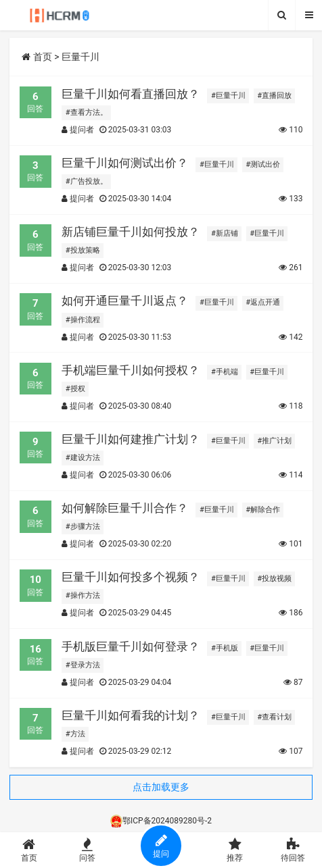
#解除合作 (263, 510)
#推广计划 (274, 441)
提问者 (78, 130)
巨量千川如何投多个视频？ (131, 577)
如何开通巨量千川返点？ (125, 301)
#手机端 (225, 372)
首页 (37, 57)
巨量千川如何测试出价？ (125, 163)
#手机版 (225, 648)
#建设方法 (83, 458)
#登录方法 (83, 665)
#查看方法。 (87, 112)
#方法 (75, 734)
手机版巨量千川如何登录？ (131, 646)
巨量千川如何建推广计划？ (131, 439)
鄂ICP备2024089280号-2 (161, 821)
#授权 (75, 389)
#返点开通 (263, 302)
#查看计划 (274, 717)
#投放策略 (83, 250)
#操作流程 (83, 320)
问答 (87, 850)
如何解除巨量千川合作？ (125, 508)
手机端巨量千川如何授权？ (131, 370)
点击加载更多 (161, 787)
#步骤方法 (83, 527)
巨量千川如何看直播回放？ (131, 94)
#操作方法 (83, 595)
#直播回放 (274, 96)
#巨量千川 (228, 96)
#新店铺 (225, 233)
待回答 (293, 850)
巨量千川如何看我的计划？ (131, 715)
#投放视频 (274, 579)
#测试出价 (263, 164)
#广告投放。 (87, 181)
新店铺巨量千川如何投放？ (131, 232)
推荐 (235, 850)
